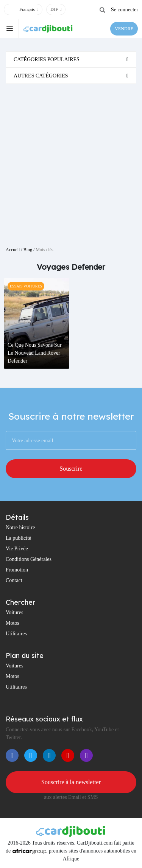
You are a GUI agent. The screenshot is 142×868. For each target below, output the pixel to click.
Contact (14, 580)
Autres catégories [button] (41, 76)
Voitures (14, 612)
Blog (28, 250)
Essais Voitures (26, 286)
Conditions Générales (29, 559)
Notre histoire (20, 527)
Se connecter (125, 10)
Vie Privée (17, 549)
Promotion (17, 570)
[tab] (71, 59)
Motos (12, 623)
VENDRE (124, 29)
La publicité (18, 538)
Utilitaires (16, 634)
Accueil (13, 250)
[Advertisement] (71, 162)
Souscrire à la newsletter (71, 782)
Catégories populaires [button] (47, 59)
